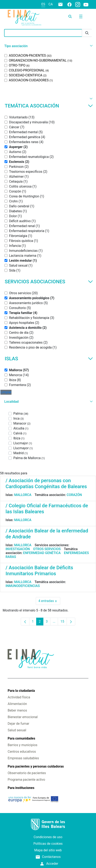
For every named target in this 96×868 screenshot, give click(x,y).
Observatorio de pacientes (27, 773)
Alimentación (17, 704)
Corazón (74, 495)
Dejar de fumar (18, 724)
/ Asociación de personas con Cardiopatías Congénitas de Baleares (46, 484)
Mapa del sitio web (48, 850)
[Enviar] (87, 33)
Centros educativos (22, 752)
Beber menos (17, 710)
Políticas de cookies (48, 844)
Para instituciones (21, 788)
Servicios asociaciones (49, 282)
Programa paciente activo (26, 780)
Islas (49, 359)
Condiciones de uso (48, 837)
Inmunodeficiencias (23, 586)
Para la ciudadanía (21, 691)
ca (51, 4)
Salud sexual (17, 730)
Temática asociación (49, 106)
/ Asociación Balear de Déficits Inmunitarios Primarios (39, 571)
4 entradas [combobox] (49, 601)
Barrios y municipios (22, 745)
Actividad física (19, 697)
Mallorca (23, 495)
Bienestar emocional (23, 717)
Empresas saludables (23, 758)
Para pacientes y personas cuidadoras (36, 766)
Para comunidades (21, 738)
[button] (48, 46)
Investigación (18, 549)
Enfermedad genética (42, 553)
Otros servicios (47, 549)
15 (64, 622)
